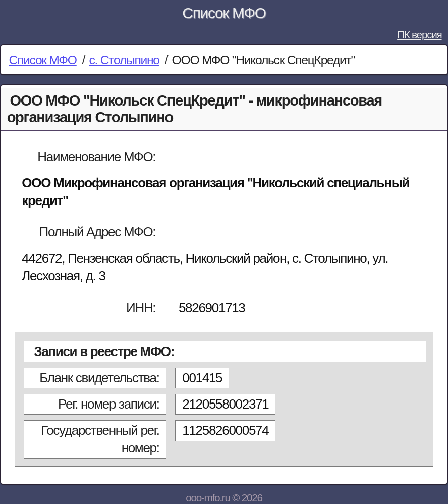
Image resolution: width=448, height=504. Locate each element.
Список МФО (224, 13)
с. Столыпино (124, 60)
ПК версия (419, 35)
